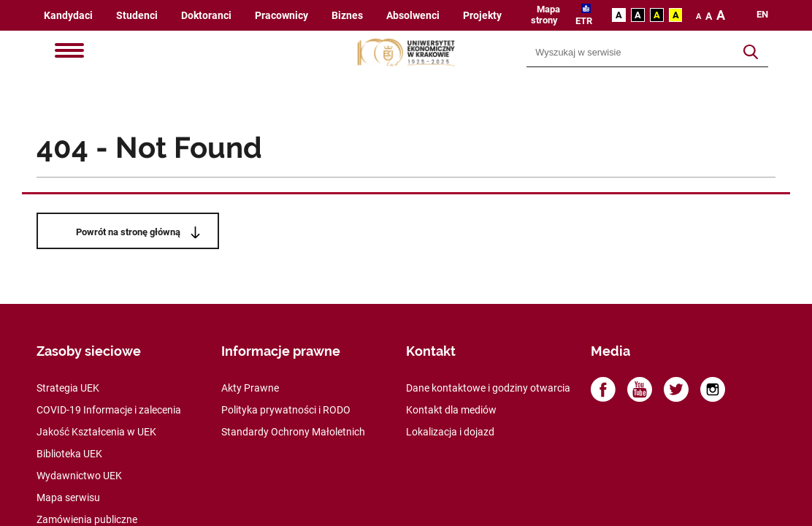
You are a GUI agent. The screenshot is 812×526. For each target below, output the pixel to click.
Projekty (482, 16)
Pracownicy (281, 16)
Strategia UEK (68, 388)
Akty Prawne (250, 388)
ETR (584, 21)
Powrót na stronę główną (128, 232)
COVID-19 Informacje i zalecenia (109, 410)
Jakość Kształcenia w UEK (96, 432)
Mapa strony (545, 15)
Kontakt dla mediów (451, 410)
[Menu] (69, 52)
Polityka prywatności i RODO (286, 410)
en (762, 15)
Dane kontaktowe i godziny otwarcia (488, 388)
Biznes (347, 16)
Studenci (137, 16)
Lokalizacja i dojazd (450, 432)
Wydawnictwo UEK (79, 476)
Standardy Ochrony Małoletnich (293, 432)
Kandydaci (68, 16)
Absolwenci (413, 16)
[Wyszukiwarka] (631, 53)
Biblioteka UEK (69, 454)
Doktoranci (206, 16)
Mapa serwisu (68, 498)
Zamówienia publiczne (87, 519)
